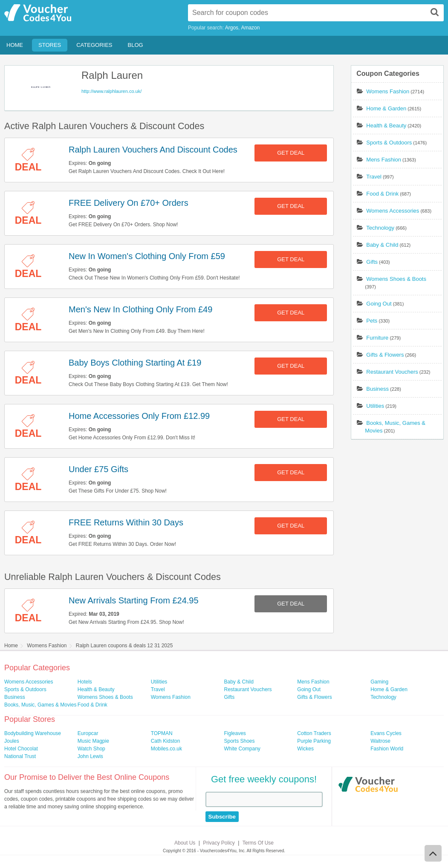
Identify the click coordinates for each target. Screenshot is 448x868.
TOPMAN (162, 733)
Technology (380, 228)
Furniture (377, 338)
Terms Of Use (258, 843)
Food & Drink (382, 194)
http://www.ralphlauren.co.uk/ (111, 91)
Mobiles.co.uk (166, 749)
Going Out (379, 304)
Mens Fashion (384, 160)
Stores (50, 45)
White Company (242, 749)
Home (15, 45)
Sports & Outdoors (389, 143)
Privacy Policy (219, 843)
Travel (374, 177)
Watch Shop (91, 749)
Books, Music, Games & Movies (40, 705)
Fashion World (387, 749)
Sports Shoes (239, 741)
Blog (136, 45)
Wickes (305, 749)
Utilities (375, 406)
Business (377, 389)
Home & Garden (386, 108)
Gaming (379, 682)
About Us (185, 843)
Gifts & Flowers (385, 355)
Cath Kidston (166, 741)
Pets (372, 321)
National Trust (20, 756)
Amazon (250, 28)
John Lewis (90, 756)
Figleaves (235, 733)
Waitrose (380, 741)
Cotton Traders (314, 733)
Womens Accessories (393, 211)
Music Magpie (93, 741)
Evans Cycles (386, 733)
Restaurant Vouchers (392, 372)
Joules (12, 741)
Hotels (85, 682)
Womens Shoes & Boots (396, 279)
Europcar (88, 733)
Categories (94, 45)
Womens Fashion (388, 91)
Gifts (372, 262)
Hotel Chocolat (21, 749)
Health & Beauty (386, 125)
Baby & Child (382, 245)
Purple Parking (314, 741)
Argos (232, 28)
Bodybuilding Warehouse (33, 733)
